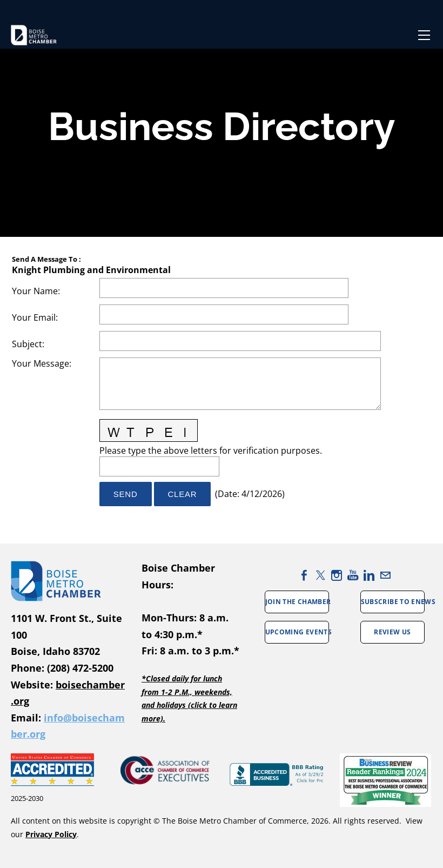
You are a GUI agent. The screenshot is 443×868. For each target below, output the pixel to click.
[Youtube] (353, 575)
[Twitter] (320, 575)
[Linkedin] (369, 575)
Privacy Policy (51, 834)
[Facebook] (304, 575)
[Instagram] (337, 575)
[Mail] (385, 575)
